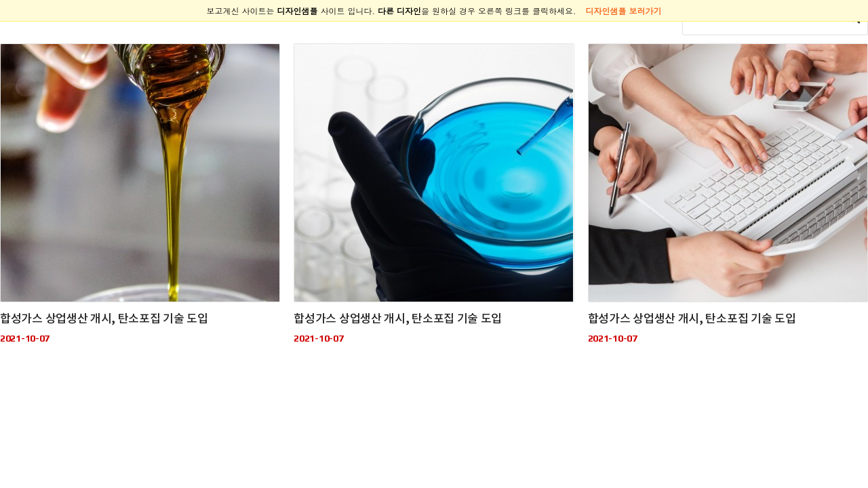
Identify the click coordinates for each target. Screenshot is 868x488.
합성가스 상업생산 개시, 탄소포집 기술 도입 (104, 319)
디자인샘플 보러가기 (624, 11)
